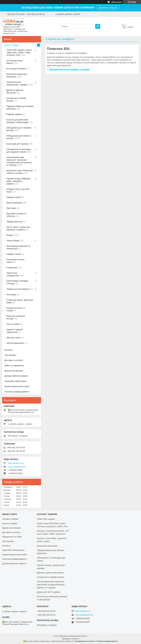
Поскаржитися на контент (85, 641)
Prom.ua (84, 636)
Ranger (10, 235)
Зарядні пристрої (14, 222)
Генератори (12, 268)
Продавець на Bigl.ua (70, 639)
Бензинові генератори (47, 546)
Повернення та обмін (12, 537)
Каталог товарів (12, 45)
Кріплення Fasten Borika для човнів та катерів (20, 172)
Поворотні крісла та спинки (16, 309)
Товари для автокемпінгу (18, 289)
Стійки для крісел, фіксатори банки (20, 301)
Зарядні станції (14, 197)
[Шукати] (98, 26)
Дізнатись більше (108, 8)
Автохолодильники (15, 343)
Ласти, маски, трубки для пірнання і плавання (18, 228)
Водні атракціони (14, 203)
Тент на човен (13, 324)
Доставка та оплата (13, 360)
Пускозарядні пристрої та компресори (18, 247)
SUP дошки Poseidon (16, 69)
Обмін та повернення (14, 366)
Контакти (8, 350)
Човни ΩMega (13, 241)
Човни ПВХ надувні (46, 519)
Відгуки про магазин (14, 371)
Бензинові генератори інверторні (17, 75)
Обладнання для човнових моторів (19, 129)
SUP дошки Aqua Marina (14, 62)
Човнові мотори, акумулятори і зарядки (17, 83)
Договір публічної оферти (16, 376)
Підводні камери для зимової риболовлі (20, 108)
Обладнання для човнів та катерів (19, 137)
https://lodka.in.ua (16, 463)
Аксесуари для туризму (17, 144)
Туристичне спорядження (13, 274)
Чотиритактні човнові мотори (16, 99)
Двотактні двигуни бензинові (15, 91)
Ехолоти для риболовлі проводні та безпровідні (17, 121)
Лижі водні (11, 208)
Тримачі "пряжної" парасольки (15, 331)
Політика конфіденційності (17, 392)
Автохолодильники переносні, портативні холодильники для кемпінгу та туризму (19, 161)
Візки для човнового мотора (16, 317)
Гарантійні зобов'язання (15, 381)
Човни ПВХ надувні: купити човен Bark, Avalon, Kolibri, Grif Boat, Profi (19, 53)
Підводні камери (14, 114)
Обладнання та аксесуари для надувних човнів (19, 151)
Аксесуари (11, 295)
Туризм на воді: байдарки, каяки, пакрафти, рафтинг (19, 181)
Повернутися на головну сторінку (70, 69)
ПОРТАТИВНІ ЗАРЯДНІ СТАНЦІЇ (17, 282)
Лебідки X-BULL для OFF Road (18, 190)
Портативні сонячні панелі (15, 261)
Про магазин (10, 355)
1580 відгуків (116, 2)
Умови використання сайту (17, 386)
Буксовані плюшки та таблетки (16, 215)
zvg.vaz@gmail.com (17, 467)
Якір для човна (13, 338)
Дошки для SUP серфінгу (49, 592)
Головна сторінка (10, 519)
